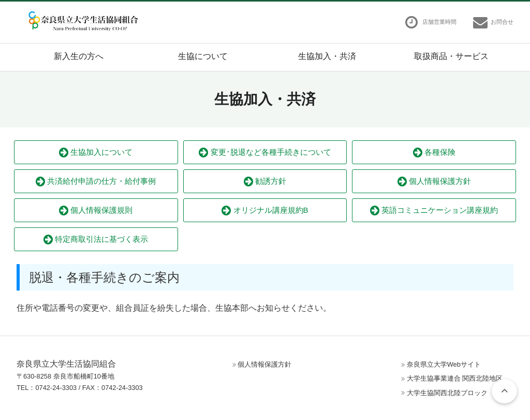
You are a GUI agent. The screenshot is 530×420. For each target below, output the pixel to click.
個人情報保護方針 (434, 182)
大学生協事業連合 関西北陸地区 (455, 378)
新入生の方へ (79, 56)
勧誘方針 (265, 182)
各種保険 (434, 153)
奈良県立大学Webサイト (444, 364)
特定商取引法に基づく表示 (96, 240)
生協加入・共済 (327, 56)
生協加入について (96, 153)
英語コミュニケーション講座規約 (434, 211)
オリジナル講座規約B (265, 211)
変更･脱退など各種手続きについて (265, 153)
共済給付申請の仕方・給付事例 (96, 182)
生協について (203, 56)
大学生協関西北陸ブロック (447, 393)
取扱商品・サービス (451, 56)
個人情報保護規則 (96, 211)
